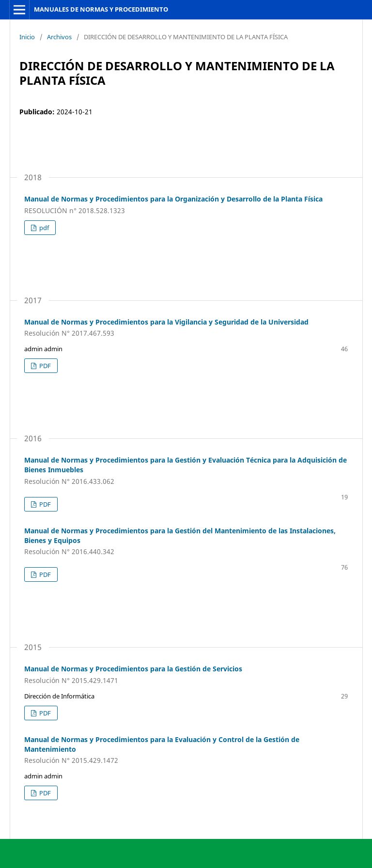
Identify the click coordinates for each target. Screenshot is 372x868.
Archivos (59, 37)
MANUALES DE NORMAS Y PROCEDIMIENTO (101, 9)
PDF (44, 366)
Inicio (27, 37)
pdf (43, 228)
